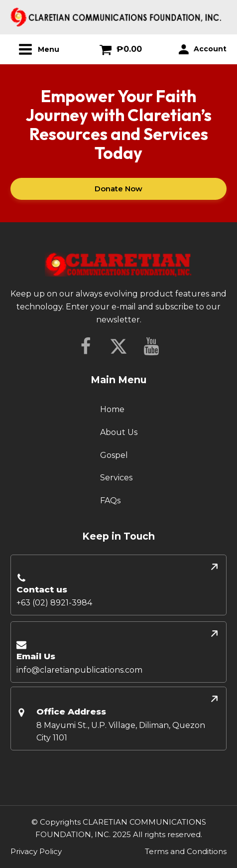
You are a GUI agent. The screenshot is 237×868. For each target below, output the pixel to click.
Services (116, 478)
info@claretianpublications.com (79, 670)
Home (112, 409)
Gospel (114, 455)
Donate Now (118, 189)
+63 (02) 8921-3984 (54, 603)
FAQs (110, 501)
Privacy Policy (36, 851)
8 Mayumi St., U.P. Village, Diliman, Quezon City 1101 (121, 732)
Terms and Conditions (186, 851)
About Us (119, 432)
